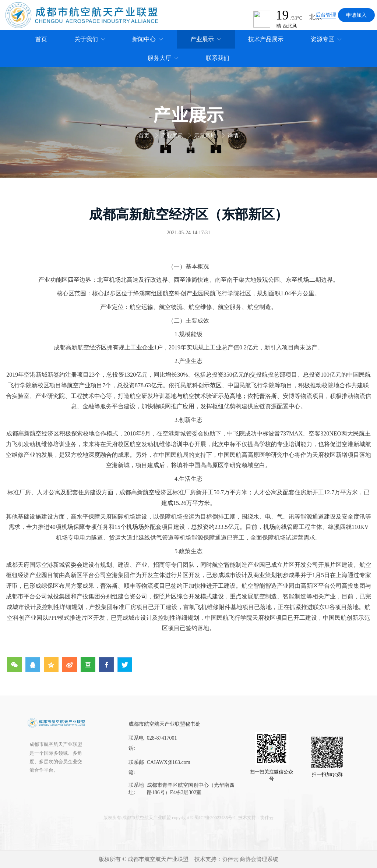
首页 (145, 136)
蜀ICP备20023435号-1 (215, 818)
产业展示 (173, 136)
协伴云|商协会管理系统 (250, 859)
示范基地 (206, 136)
